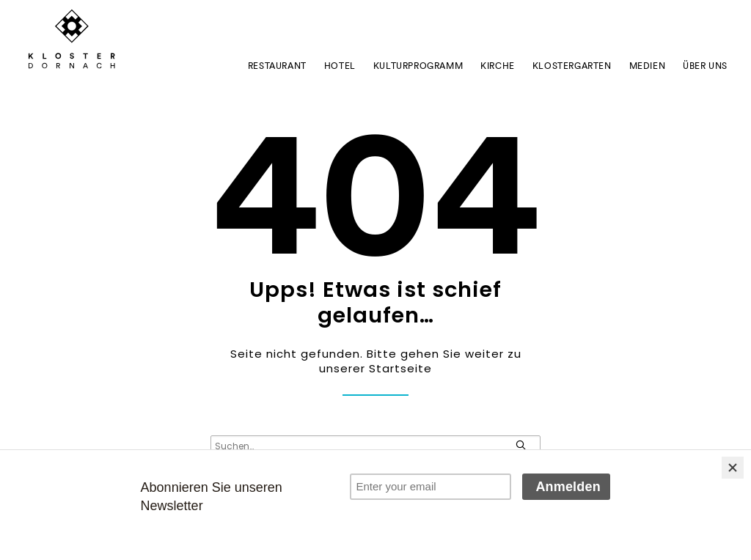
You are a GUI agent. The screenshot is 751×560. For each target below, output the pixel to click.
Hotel (340, 66)
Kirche (498, 66)
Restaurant (277, 66)
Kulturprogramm (418, 66)
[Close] (733, 468)
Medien (648, 66)
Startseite (400, 368)
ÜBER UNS (705, 66)
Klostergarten (572, 66)
